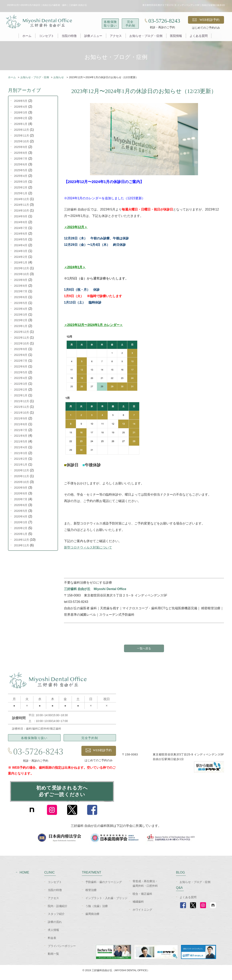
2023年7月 (21, 291)
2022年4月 (21, 378)
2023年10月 (21, 274)
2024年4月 (21, 245)
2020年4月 (21, 516)
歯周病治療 (92, 918)
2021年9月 (21, 418)
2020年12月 (21, 470)
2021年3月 (21, 453)
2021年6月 (21, 436)
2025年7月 (21, 159)
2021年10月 (21, 413)
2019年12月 (21, 540)
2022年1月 (21, 395)
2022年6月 (21, 366)
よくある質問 (199, 36)
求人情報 (53, 934)
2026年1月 (21, 124)
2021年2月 (21, 459)
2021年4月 (21, 447)
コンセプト (46, 36)
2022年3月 (21, 384)
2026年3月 (21, 112)
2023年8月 (21, 286)
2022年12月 (21, 332)
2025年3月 (21, 182)
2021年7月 (21, 430)
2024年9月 (21, 216)
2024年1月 (21, 262)
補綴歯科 (138, 906)
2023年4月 (21, 309)
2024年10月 (21, 211)
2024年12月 (21, 199)
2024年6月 (21, 234)
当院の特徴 (69, 36)
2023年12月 (21, 268)
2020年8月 (21, 493)
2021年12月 (21, 401)
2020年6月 (21, 505)
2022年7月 (21, 361)
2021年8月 (21, 424)
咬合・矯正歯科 (142, 898)
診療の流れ (55, 926)
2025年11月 (21, 136)
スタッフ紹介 (56, 918)
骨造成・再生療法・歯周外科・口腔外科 (145, 888)
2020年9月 (21, 488)
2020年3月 (21, 522)
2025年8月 (21, 153)
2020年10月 (21, 482)
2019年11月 (21, 545)
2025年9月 (21, 147)
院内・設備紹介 (58, 910)
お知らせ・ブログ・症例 (146, 36)
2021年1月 (21, 465)
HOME (24, 877)
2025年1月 (21, 193)
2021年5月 (21, 441)
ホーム (27, 36)
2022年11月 (21, 338)
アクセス (116, 36)
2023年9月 (21, 280)
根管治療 (91, 894)
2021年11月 (21, 407)
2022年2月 (21, 390)
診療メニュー (93, 36)
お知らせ (59, 77)
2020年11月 (21, 476)
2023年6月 (21, 297)
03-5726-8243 (164, 21)
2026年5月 (21, 101)
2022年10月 (21, 343)
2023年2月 (21, 320)
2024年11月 (21, 205)
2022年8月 (21, 355)
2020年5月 (21, 511)
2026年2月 (21, 118)
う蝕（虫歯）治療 (97, 910)
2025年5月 (21, 170)
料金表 (52, 942)
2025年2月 (21, 187)
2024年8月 (21, 222)
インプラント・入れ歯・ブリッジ (106, 902)
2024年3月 (21, 251)
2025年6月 (21, 164)
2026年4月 (21, 107)
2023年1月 (21, 326)
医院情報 (176, 36)
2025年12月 (21, 130)
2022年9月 (21, 349)
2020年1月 (21, 534)
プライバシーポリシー (62, 950)
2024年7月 (21, 228)
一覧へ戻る (144, 649)
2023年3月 (21, 315)
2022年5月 (21, 372)
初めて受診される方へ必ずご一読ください (62, 794)
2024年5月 (21, 239)
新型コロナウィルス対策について (88, 547)
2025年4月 (21, 176)
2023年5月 (21, 303)
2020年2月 (21, 528)
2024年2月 (21, 257)
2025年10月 (21, 141)
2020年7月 (21, 499)
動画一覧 (53, 958)
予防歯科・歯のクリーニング (104, 886)
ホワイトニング (142, 914)
